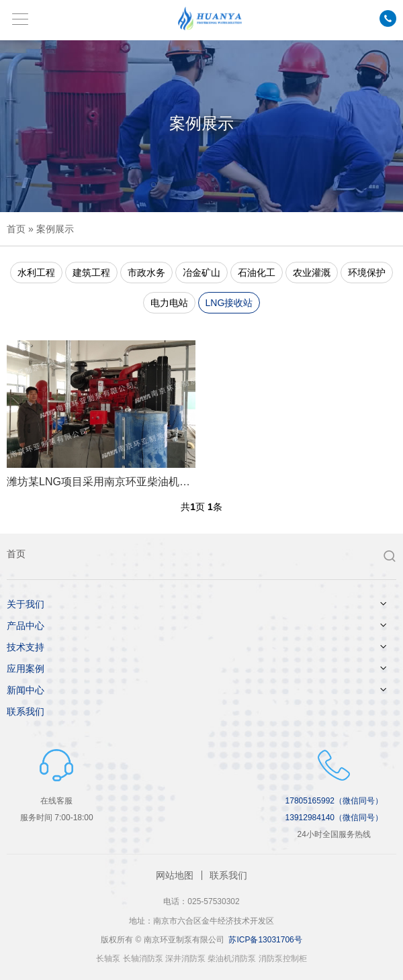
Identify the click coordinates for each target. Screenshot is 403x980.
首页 (16, 229)
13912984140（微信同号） (334, 818)
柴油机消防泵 (232, 959)
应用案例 (26, 669)
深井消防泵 (185, 959)
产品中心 (26, 626)
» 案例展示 (50, 229)
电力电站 (169, 303)
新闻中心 (26, 690)
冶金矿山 (201, 273)
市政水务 (146, 273)
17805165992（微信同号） (334, 801)
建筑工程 (91, 273)
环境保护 (367, 273)
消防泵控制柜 (283, 959)
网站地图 (175, 875)
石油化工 (257, 273)
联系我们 (26, 712)
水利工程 (36, 273)
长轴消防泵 (143, 959)
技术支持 (26, 647)
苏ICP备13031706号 (265, 940)
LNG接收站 (229, 303)
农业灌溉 (312, 273)
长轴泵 (108, 959)
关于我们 (26, 604)
